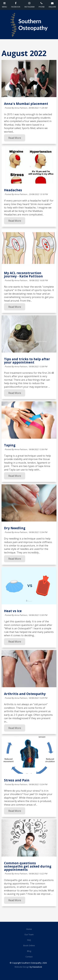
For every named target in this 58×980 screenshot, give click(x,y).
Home (29, 929)
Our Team (29, 934)
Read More (15, 138)
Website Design (22, 967)
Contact (29, 957)
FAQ (29, 940)
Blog (29, 951)
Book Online (29, 945)
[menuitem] (29, 929)
